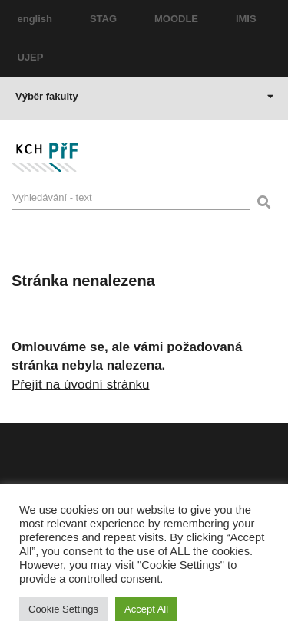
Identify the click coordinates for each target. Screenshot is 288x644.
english (35, 19)
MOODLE (176, 19)
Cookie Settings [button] (63, 609)
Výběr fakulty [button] (144, 96)
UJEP (31, 57)
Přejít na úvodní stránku (81, 384)
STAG (103, 19)
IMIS (246, 19)
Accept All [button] (146, 609)
